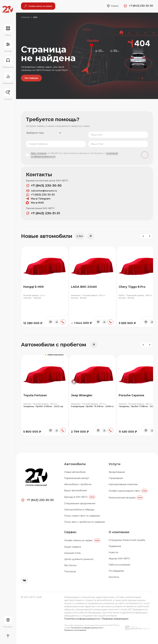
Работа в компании (119, 564)
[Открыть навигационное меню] (8, 30)
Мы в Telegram (38, 198)
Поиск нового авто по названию (82, 515)
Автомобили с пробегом (78, 484)
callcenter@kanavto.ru (41, 190)
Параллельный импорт (77, 478)
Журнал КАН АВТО (119, 558)
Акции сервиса (73, 547)
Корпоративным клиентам (123, 484)
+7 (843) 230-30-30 (44, 185)
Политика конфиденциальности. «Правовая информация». (97, 618)
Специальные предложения (80, 503)
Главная (25, 17)
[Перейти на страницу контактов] (8, 622)
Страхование (116, 478)
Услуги (114, 464)
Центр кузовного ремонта (79, 559)
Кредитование (117, 472)
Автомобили (75, 464)
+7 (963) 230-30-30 (40, 194)
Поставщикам (116, 571)
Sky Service (70, 565)
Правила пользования (75, 630)
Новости (113, 552)
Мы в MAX (35, 202)
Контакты (114, 577)
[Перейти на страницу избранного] (8, 62)
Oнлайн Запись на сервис (82, 540)
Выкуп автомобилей (75, 490)
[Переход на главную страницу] (8, 9)
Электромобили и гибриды (79, 509)
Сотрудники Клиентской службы (127, 540)
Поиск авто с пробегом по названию (85, 522)
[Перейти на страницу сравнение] (8, 78)
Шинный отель (72, 553)
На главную (31, 78)
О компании (119, 532)
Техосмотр (70, 571)
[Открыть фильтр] (8, 46)
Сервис (70, 532)
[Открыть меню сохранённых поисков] (8, 94)
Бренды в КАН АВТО (80, 497)
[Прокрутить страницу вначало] (8, 636)
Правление (115, 546)
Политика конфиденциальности (87, 627)
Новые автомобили (75, 472)
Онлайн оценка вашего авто (128, 491)
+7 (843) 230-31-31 (43, 213)
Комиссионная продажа (126, 497)
